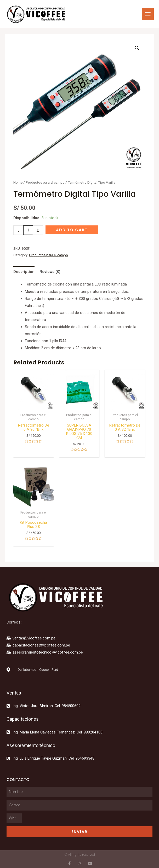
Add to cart (72, 230)
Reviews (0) (50, 272)
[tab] (24, 272)
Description (24, 272)
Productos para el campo (45, 182)
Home (18, 182)
